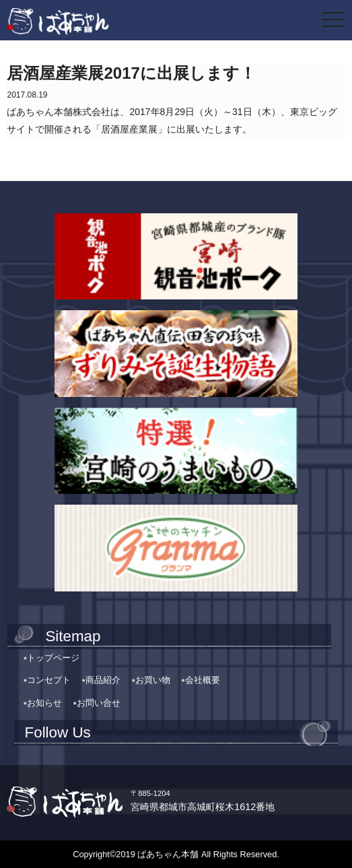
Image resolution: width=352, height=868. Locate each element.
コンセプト (49, 680)
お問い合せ (99, 703)
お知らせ (44, 703)
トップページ (53, 658)
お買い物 (153, 680)
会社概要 (203, 680)
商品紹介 (103, 680)
